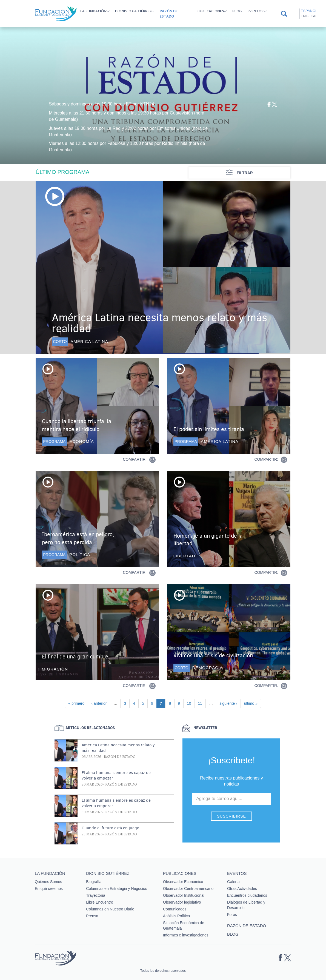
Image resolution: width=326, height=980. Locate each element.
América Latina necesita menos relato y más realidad (159, 323)
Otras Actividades (242, 889)
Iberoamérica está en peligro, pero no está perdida (78, 538)
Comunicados (175, 909)
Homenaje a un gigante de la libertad (208, 540)
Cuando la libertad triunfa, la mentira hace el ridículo (77, 425)
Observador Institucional (184, 895)
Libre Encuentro (100, 902)
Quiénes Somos (48, 882)
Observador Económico (183, 882)
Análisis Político (176, 916)
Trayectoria (96, 895)
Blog (237, 11)
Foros (232, 915)
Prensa (92, 916)
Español (309, 11)
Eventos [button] (255, 11)
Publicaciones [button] (210, 11)
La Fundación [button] (93, 11)
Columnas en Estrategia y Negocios (117, 889)
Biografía (94, 882)
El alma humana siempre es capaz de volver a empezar (116, 775)
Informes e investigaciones (186, 935)
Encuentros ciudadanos (247, 895)
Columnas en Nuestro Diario (110, 909)
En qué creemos (49, 889)
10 (191, 703)
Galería (233, 882)
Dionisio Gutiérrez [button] (133, 11)
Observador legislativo (182, 902)
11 (202, 703)
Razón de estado (169, 14)
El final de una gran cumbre (75, 657)
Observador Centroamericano (188, 889)
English (309, 16)
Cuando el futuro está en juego (110, 828)
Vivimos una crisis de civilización (213, 656)
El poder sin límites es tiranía (209, 429)
